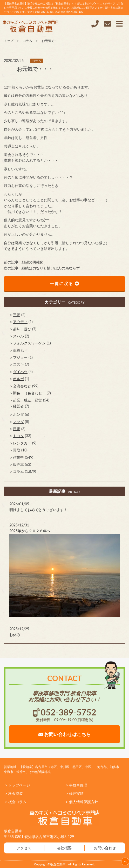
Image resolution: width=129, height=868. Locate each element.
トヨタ (18, 436)
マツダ (18, 422)
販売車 (18, 464)
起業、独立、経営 (28, 400)
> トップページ (18, 785)
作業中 (18, 457)
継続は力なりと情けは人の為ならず (51, 268)
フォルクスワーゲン (29, 343)
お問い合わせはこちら (65, 734)
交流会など (22, 386)
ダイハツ (20, 372)
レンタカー (22, 443)
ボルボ (18, 379)
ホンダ (18, 414)
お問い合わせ (105, 848)
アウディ (20, 322)
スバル (18, 336)
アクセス (24, 848)
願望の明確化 (32, 262)
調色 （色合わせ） (29, 393)
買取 (17, 450)
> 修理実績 (75, 793)
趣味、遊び (22, 329)
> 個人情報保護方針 (82, 802)
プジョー (20, 357)
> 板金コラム (16, 802)
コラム (37, 61)
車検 (17, 350)
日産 (17, 429)
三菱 (17, 315)
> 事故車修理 (77, 785)
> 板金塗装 (14, 793)
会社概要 (64, 848)
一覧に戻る (65, 283)
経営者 (18, 406)
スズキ (18, 364)
